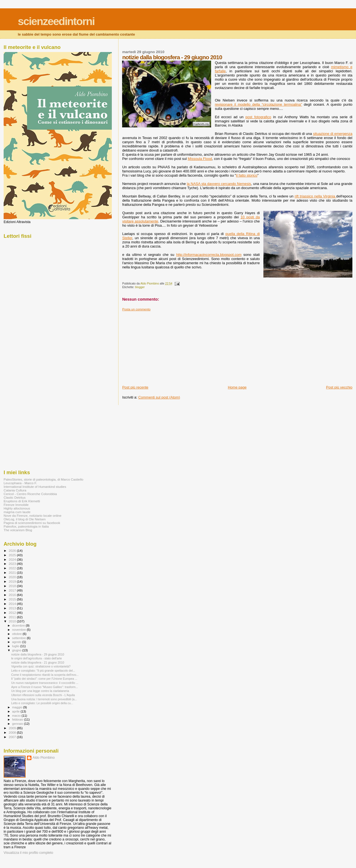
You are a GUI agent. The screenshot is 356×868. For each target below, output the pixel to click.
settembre (20, 638)
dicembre (19, 625)
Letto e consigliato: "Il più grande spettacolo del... (43, 671)
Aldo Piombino (44, 758)
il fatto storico (247, 175)
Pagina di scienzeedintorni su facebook (32, 523)
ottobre (18, 634)
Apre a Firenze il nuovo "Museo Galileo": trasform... (44, 687)
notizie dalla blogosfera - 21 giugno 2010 (38, 662)
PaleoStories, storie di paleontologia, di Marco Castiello (44, 479)
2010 (13, 621)
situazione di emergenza (333, 134)
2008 (13, 732)
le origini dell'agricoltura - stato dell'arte (36, 658)
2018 (13, 586)
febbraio (18, 719)
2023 (13, 564)
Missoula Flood (200, 159)
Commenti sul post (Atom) (159, 397)
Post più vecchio (339, 387)
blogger (140, 287)
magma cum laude (17, 512)
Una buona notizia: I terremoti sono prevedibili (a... (44, 699)
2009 (13, 728)
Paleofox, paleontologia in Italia (26, 526)
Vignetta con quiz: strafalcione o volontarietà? (41, 666)
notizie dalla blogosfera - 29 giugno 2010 (38, 654)
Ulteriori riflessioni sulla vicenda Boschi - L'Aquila (43, 695)
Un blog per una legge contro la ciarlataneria (40, 691)
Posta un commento (136, 309)
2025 (13, 555)
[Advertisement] (164, 346)
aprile (16, 711)
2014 (13, 604)
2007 (13, 737)
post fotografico (258, 117)
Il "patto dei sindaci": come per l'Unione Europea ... (44, 679)
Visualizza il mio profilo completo (28, 853)
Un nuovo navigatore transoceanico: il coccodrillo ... (45, 683)
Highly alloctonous (17, 508)
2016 (13, 595)
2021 (13, 573)
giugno (17, 650)
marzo (17, 716)
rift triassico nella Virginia (315, 196)
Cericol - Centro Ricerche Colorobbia (30, 494)
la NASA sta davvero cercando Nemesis (219, 184)
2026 (13, 551)
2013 (13, 608)
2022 (13, 568)
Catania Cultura (15, 490)
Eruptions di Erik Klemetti (22, 501)
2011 (13, 617)
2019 (13, 581)
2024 (13, 559)
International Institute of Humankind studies (35, 487)
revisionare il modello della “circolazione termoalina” (258, 104)
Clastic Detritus (15, 497)
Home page (237, 387)
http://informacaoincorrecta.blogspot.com (209, 255)
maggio (18, 707)
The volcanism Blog (18, 530)
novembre (20, 630)
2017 (13, 590)
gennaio (18, 724)
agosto (17, 642)
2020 (13, 577)
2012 (13, 613)
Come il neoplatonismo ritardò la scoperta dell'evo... (45, 675)
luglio (16, 646)
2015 (13, 599)
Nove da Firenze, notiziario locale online (33, 515)
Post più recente (135, 387)
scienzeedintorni (56, 21)
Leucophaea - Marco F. (20, 483)
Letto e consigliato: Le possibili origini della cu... (42, 703)
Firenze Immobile (16, 505)
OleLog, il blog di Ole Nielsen (25, 519)
